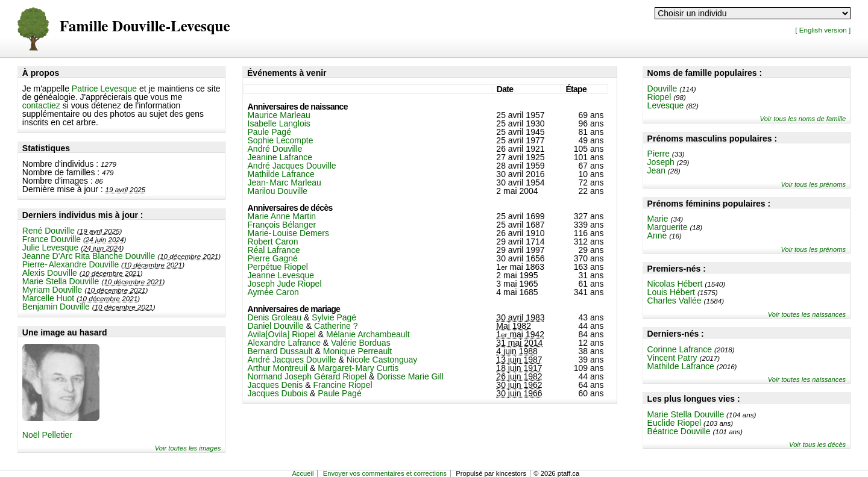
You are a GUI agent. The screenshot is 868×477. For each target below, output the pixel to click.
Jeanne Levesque (281, 275)
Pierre (659, 154)
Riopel (659, 97)
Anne (657, 235)
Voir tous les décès (817, 444)
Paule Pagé (269, 132)
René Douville (49, 231)
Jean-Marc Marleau (285, 182)
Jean (656, 170)
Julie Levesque (50, 248)
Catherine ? (336, 326)
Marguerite (668, 227)
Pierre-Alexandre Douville (71, 264)
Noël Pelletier (47, 435)
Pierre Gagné (273, 258)
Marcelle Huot (48, 298)
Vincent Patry (672, 358)
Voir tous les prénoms (813, 184)
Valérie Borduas (361, 343)
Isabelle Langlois (279, 123)
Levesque (666, 105)
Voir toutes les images (188, 448)
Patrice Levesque (104, 89)
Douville (662, 89)
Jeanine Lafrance (280, 157)
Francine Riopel (342, 385)
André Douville (275, 149)
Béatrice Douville (679, 431)
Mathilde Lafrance (681, 366)
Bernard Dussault (280, 351)
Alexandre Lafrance (284, 343)
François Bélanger (282, 225)
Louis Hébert (671, 292)
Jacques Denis (275, 385)
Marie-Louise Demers (289, 233)
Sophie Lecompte (281, 140)
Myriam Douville (52, 290)
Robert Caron (273, 242)
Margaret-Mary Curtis (358, 368)
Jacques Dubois (278, 393)
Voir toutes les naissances (807, 314)
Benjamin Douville (56, 307)
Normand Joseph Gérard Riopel (307, 376)
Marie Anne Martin (282, 216)
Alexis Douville (50, 273)
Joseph (661, 162)
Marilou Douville (278, 191)
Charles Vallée (675, 301)
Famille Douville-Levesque (145, 27)
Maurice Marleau (279, 115)
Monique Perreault (357, 351)
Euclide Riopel (675, 423)
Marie (658, 219)
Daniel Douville (276, 326)
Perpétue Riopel (278, 267)
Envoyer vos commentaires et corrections (385, 473)
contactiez (41, 105)
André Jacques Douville (292, 166)
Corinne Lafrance (680, 349)
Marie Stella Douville (61, 281)
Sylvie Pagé (334, 317)
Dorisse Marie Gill (410, 376)
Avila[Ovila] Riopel (282, 334)
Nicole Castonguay (382, 360)
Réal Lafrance (274, 250)
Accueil (303, 473)
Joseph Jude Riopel (285, 284)
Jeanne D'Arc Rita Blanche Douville (89, 256)
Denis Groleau (275, 317)
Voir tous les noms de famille (803, 119)
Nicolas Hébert (675, 284)
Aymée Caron (273, 292)
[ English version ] (823, 30)
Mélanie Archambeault (368, 334)
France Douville (52, 239)
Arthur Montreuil (278, 368)
